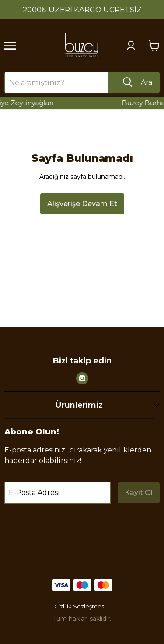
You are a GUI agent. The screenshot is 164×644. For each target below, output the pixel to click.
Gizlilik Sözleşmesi (80, 606)
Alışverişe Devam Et (82, 204)
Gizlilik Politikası (99, 530)
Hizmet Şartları (31, 540)
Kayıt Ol (139, 493)
